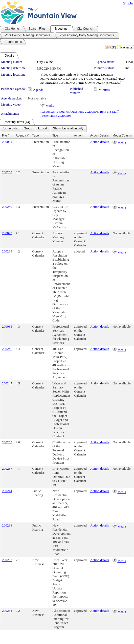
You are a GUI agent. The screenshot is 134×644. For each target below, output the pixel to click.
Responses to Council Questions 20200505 (69, 112)
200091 (7, 142)
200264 (7, 611)
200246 (7, 349)
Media (50, 105)
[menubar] (43, 129)
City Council (46, 62)
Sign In (128, 3)
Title (55, 135)
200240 (7, 207)
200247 (7, 383)
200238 (7, 251)
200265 (7, 442)
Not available (37, 98)
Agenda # (22, 135)
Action (78, 135)
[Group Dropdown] (28, 129)
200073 (7, 233)
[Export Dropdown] (43, 129)
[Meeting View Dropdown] (68, 129)
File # (6, 135)
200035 (7, 326)
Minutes (104, 90)
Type (35, 135)
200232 (7, 560)
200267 (7, 469)
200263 (7, 172)
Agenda (38, 90)
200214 (7, 491)
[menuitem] (10, 129)
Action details (100, 142)
